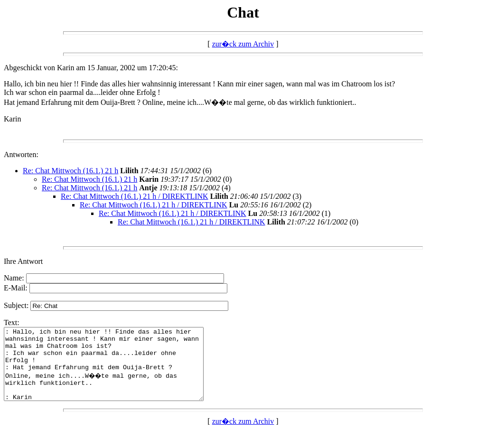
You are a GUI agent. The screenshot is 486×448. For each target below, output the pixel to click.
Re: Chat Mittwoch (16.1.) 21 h (70, 171)
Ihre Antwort (23, 261)
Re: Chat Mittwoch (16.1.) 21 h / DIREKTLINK (135, 196)
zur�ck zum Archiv (243, 44)
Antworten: (21, 154)
